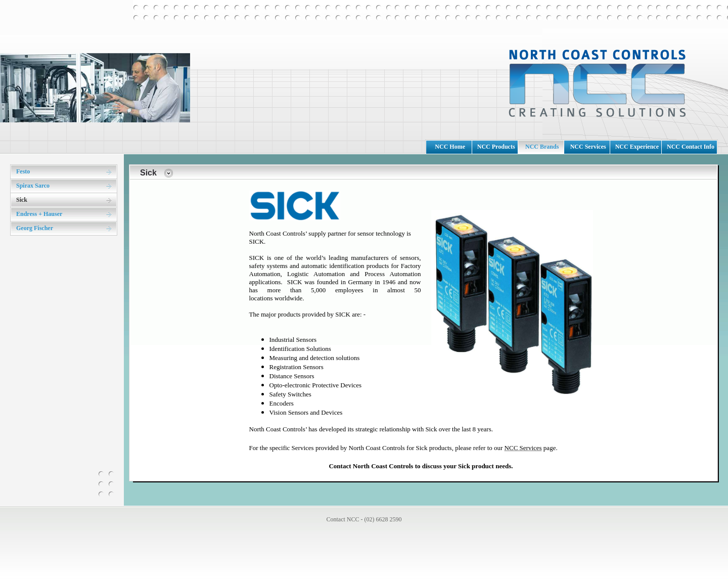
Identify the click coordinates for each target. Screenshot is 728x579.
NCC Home (450, 147)
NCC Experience (637, 147)
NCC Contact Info (691, 147)
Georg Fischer (35, 228)
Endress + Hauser (39, 214)
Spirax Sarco (33, 186)
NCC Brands (542, 147)
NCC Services (588, 147)
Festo (23, 171)
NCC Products (496, 147)
